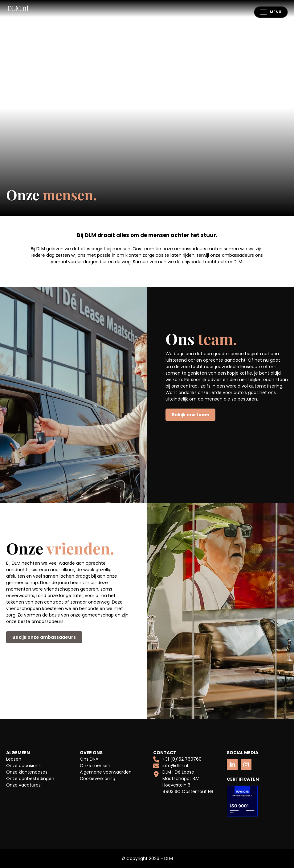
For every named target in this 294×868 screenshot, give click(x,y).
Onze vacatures (23, 785)
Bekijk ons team (190, 415)
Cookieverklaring (98, 779)
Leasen (14, 759)
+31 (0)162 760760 (177, 759)
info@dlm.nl (171, 766)
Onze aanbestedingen (30, 779)
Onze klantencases (27, 772)
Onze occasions (23, 766)
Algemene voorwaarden (106, 772)
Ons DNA (89, 759)
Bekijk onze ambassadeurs (44, 637)
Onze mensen (95, 766)
